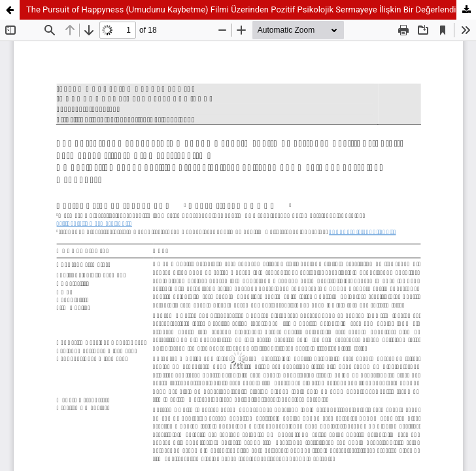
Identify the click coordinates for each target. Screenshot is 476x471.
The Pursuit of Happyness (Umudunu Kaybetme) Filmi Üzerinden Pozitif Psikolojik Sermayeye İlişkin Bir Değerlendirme (248, 9)
